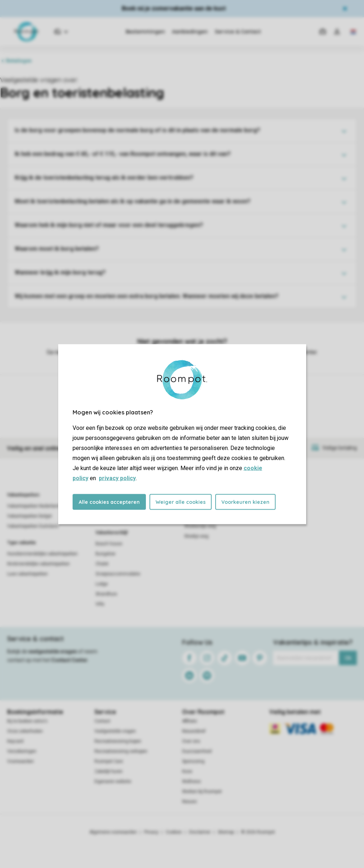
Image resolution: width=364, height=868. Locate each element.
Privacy (151, 832)
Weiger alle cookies (181, 502)
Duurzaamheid (197, 751)
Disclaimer (200, 832)
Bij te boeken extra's (27, 721)
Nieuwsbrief (194, 731)
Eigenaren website (113, 781)
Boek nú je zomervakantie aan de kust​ (174, 8)
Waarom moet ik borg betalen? (57, 249)
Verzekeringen (22, 751)
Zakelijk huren (109, 771)
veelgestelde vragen (53, 651)
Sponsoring (193, 761)
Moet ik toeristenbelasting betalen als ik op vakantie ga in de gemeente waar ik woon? (133, 201)
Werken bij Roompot (202, 792)
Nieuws (190, 802)
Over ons (191, 741)
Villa (100, 604)
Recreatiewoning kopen (118, 741)
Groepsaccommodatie (118, 574)
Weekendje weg (200, 526)
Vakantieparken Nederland (33, 506)
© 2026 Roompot (258, 832)
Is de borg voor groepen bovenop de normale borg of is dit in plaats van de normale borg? (137, 130)
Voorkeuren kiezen (245, 502)
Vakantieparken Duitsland (33, 526)
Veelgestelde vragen (115, 731)
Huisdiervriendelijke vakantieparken (42, 554)
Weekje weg (196, 536)
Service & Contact (238, 32)
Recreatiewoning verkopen (121, 751)
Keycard (15, 741)
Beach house (109, 544)
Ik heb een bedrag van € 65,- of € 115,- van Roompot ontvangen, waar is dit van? (123, 154)
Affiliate (190, 721)
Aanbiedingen (190, 32)
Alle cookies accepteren (109, 502)
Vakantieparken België (29, 516)
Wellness (192, 781)
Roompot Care (109, 761)
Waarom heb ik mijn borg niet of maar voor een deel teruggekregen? (109, 225)
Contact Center (70, 660)
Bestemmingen (145, 32)
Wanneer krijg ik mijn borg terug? (60, 272)
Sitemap (226, 832)
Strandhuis (106, 594)
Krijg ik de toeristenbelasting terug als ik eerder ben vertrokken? (104, 178)
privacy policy (117, 478)
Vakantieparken (23, 495)
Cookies (174, 832)
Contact (102, 721)
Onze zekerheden (25, 731)
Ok (348, 658)
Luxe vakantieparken (27, 574)
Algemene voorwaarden (113, 832)
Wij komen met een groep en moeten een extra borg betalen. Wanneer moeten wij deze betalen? (147, 296)
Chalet (102, 564)
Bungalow (105, 554)
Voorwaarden (20, 761)
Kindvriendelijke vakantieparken (38, 564)
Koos (187, 771)
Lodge (102, 584)
